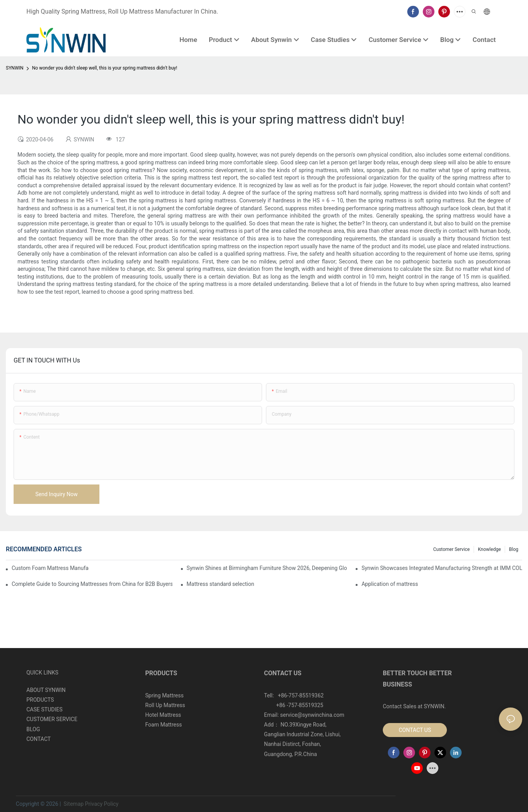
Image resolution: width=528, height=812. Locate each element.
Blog (514, 549)
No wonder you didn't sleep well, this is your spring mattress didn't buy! (104, 68)
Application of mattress (390, 584)
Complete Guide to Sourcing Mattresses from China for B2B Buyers (92, 584)
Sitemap (73, 804)
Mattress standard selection (221, 584)
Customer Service (452, 549)
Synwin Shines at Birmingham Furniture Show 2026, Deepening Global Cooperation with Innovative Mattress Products (267, 568)
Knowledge (489, 549)
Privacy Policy (102, 804)
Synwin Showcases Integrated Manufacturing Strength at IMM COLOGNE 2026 (442, 568)
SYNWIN (15, 68)
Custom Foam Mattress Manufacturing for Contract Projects (50, 568)
